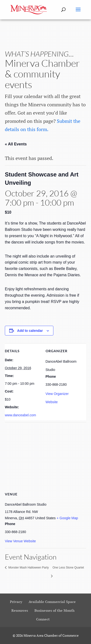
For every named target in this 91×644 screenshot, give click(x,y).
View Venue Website (20, 541)
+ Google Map (67, 518)
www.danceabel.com (20, 415)
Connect (43, 619)
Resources (20, 610)
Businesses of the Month (54, 610)
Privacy (16, 602)
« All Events (16, 144)
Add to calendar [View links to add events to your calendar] (30, 331)
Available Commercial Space (52, 602)
